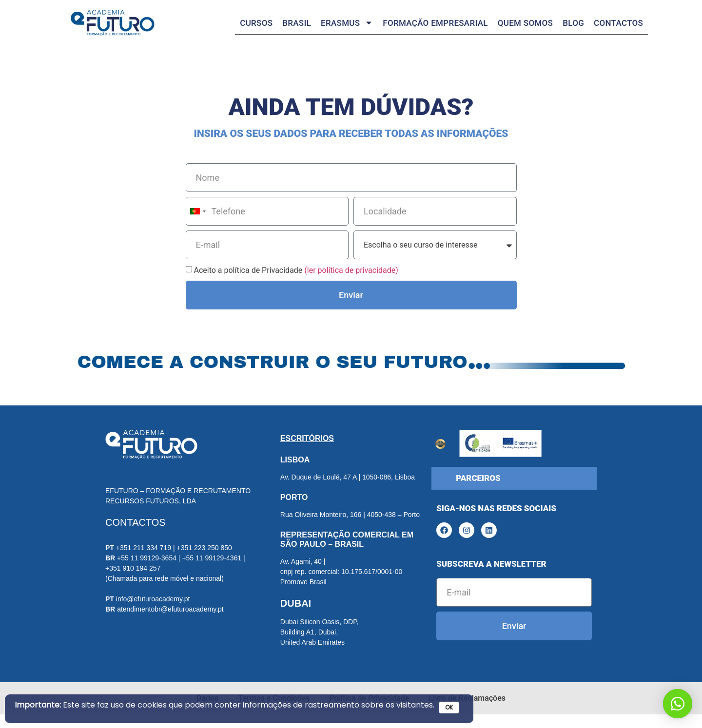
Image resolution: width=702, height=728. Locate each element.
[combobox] (197, 225)
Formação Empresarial (435, 23)
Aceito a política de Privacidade (296, 284)
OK (449, 707)
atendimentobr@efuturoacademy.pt (170, 622)
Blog (573, 23)
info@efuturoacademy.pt (153, 612)
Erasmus (347, 23)
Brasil (297, 23)
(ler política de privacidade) (351, 284)
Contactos (618, 23)
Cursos (256, 23)
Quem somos (525, 23)
